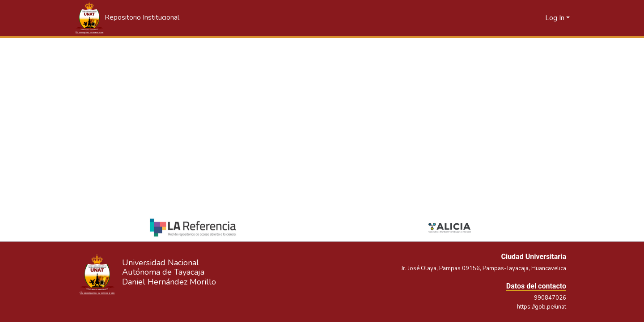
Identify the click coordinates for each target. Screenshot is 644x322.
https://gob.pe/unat (542, 307)
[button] (127, 18)
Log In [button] (556, 18)
